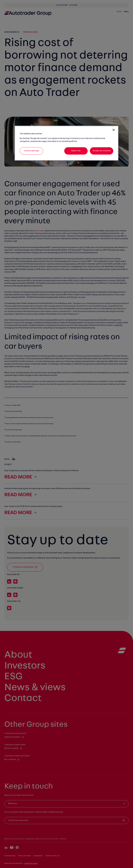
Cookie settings (32, 151)
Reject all (76, 151)
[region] (66, 143)
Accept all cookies (102, 151)
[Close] (114, 130)
